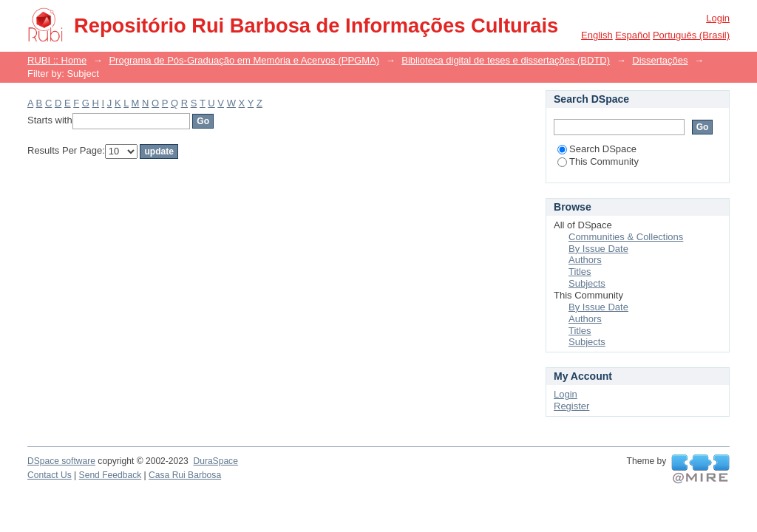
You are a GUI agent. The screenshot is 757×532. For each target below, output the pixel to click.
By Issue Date (598, 249)
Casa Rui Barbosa (185, 475)
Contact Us (50, 475)
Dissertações (660, 60)
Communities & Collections (626, 237)
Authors (585, 260)
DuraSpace (215, 461)
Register (571, 406)
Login (718, 18)
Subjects (587, 283)
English (597, 35)
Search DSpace (597, 149)
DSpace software (61, 461)
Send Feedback (111, 475)
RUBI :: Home (57, 60)
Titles (580, 272)
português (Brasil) (691, 35)
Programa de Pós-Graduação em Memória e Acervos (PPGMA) (244, 60)
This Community (598, 161)
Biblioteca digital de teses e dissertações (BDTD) (506, 60)
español (632, 35)
